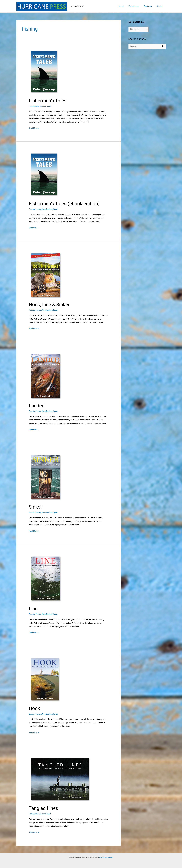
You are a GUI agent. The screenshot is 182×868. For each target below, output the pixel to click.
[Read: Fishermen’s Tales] (57, 72)
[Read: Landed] (60, 376)
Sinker (36, 507)
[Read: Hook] (60, 679)
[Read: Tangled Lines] (60, 779)
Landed (37, 406)
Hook (35, 708)
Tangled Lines (44, 808)
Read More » (34, 128)
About (126, 6)
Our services (137, 6)
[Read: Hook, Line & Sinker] (60, 275)
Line (34, 609)
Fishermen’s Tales (49, 101)
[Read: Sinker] (60, 477)
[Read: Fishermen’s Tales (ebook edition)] (57, 174)
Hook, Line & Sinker (50, 305)
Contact (160, 6)
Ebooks (32, 209)
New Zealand (41, 106)
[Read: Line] (60, 578)
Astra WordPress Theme (106, 857)
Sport (50, 106)
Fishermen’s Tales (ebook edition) (66, 204)
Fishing (32, 106)
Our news (150, 6)
